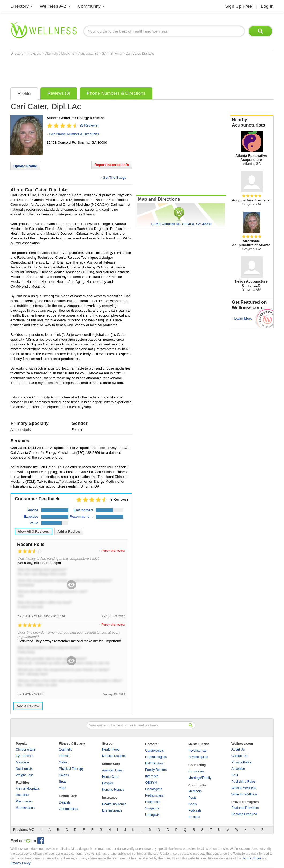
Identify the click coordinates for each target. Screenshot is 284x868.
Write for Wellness (244, 794)
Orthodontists (68, 809)
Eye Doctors (25, 756)
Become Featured (244, 814)
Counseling (197, 765)
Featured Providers (245, 808)
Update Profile (25, 166)
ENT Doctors (154, 763)
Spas (63, 782)
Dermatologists (156, 757)
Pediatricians (154, 795)
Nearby (252, 123)
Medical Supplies (114, 756)
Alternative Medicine (60, 54)
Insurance (110, 798)
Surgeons (152, 808)
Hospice (108, 783)
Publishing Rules (243, 782)
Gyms (63, 762)
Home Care (110, 777)
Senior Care (111, 764)
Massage (22, 762)
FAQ (235, 775)
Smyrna (116, 54)
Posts (192, 798)
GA (104, 54)
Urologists (152, 815)
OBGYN (151, 783)
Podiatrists (153, 802)
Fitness (64, 756)
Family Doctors (156, 770)
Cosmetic (66, 749)
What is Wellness (244, 788)
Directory (20, 6)
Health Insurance (114, 804)
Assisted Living (113, 770)
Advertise (238, 769)
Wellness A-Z (53, 6)
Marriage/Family (200, 778)
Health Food (111, 749)
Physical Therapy (71, 769)
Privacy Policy (242, 762)
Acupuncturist (88, 54)
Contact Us (239, 756)
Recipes (194, 817)
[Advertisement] (108, 70)
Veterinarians (25, 808)
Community (89, 6)
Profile (24, 94)
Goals (193, 804)
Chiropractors (25, 749)
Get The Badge (114, 178)
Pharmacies (24, 801)
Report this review (113, 551)
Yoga (63, 788)
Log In (267, 6)
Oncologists (154, 789)
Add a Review (69, 532)
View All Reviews (33, 532)
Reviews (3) (59, 93)
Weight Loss (25, 775)
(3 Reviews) (89, 125)
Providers (35, 54)
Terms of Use (252, 858)
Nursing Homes (113, 790)
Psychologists (198, 757)
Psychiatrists (197, 751)
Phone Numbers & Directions (116, 93)
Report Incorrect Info (112, 165)
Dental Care (68, 796)
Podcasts (195, 810)
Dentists (65, 802)
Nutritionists (24, 769)
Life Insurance (112, 810)
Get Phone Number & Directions (74, 134)
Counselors (197, 771)
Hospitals (22, 795)
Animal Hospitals (28, 789)
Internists (152, 776)
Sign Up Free (238, 6)
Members (195, 791)
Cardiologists (154, 751)
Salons (64, 775)
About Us (238, 749)
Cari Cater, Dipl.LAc (140, 54)
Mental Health (199, 744)
